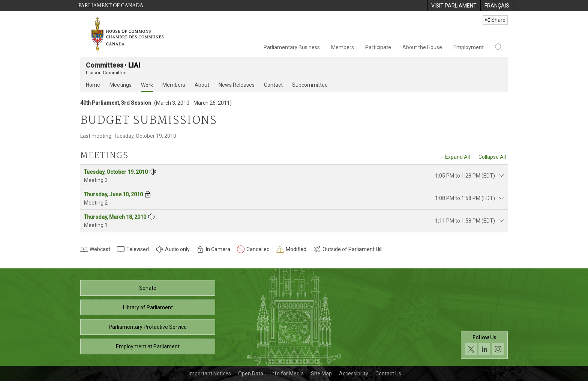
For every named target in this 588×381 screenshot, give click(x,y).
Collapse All (492, 157)
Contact (273, 85)
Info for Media (287, 373)
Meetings (121, 85)
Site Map (321, 373)
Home (93, 85)
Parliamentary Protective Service (148, 327)
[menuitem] (454, 6)
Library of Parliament (148, 307)
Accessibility (354, 373)
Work (147, 85)
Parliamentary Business (292, 47)
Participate (378, 47)
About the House (422, 47)
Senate (148, 288)
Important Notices (210, 373)
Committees (105, 65)
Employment (469, 47)
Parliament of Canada (111, 5)
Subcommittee (310, 85)
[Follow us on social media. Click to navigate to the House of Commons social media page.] (484, 345)
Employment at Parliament (148, 346)
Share (495, 20)
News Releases (237, 85)
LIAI (134, 65)
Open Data (251, 373)
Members (343, 47)
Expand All (457, 157)
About (202, 85)
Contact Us (388, 373)
